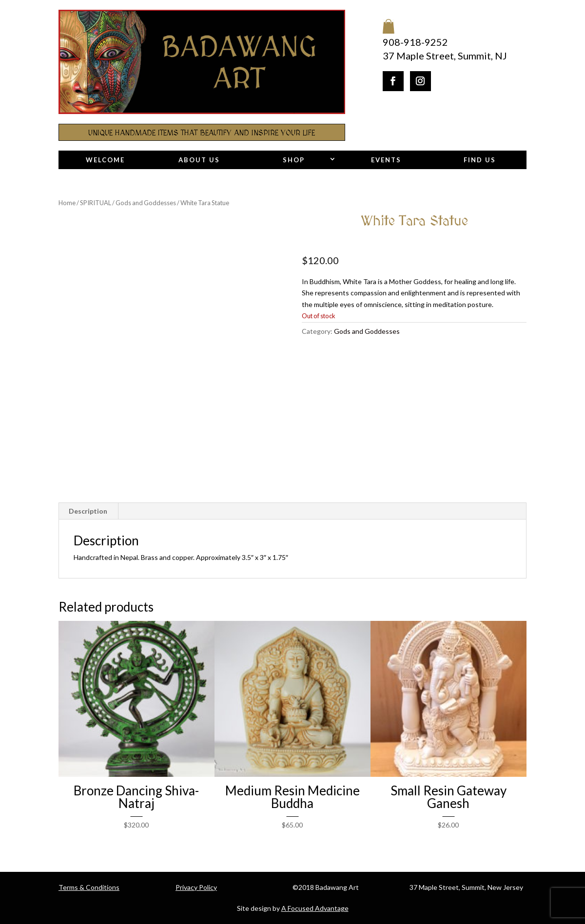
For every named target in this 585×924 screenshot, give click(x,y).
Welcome (105, 160)
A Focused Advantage (315, 908)
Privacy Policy (196, 887)
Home (67, 203)
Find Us (480, 160)
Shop (294, 160)
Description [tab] (88, 511)
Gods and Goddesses (146, 203)
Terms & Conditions (89, 887)
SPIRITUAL (96, 203)
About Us (199, 160)
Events (386, 160)
